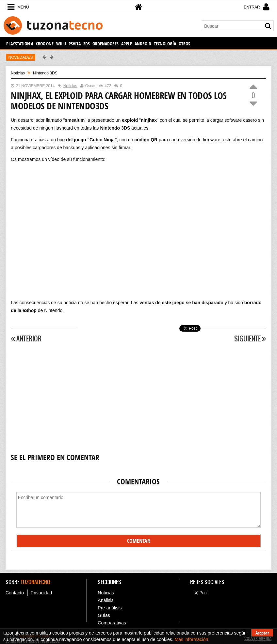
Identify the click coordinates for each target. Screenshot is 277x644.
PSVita (75, 44)
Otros (184, 44)
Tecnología (165, 44)
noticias (18, 73)
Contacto (15, 593)
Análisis (106, 600)
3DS (87, 44)
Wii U (61, 44)
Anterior (26, 339)
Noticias (106, 593)
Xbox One (45, 44)
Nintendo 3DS (45, 73)
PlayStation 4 (20, 44)
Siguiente (250, 339)
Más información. (192, 639)
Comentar (138, 541)
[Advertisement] (138, 398)
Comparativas (112, 623)
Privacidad (41, 593)
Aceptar (262, 633)
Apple (127, 44)
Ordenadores (106, 44)
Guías (104, 615)
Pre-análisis (110, 608)
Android (143, 44)
